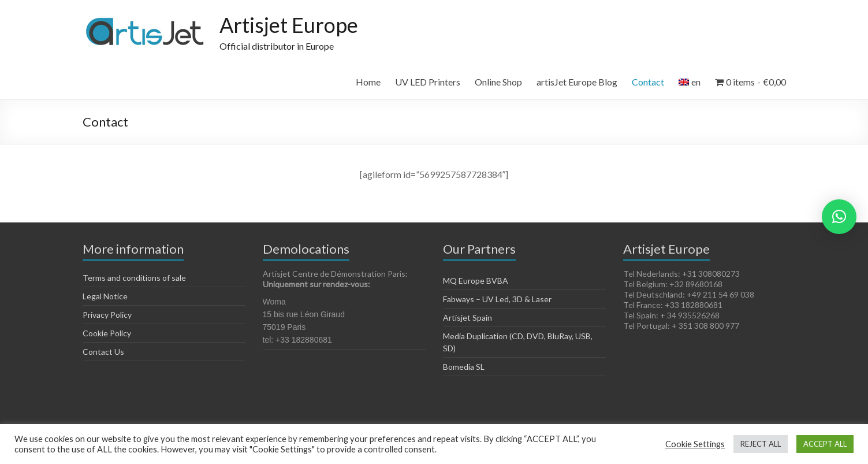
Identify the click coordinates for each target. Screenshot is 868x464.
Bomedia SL (464, 367)
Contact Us (103, 352)
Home (368, 82)
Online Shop (498, 82)
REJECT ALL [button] (761, 444)
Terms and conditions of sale (134, 278)
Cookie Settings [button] (695, 444)
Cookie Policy (107, 333)
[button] (839, 217)
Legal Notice (105, 296)
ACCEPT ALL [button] (825, 444)
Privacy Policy (107, 315)
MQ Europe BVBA (476, 281)
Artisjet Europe (289, 25)
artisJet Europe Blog (577, 82)
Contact (648, 82)
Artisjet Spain (467, 318)
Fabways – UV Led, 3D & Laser (497, 299)
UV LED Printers (428, 82)
